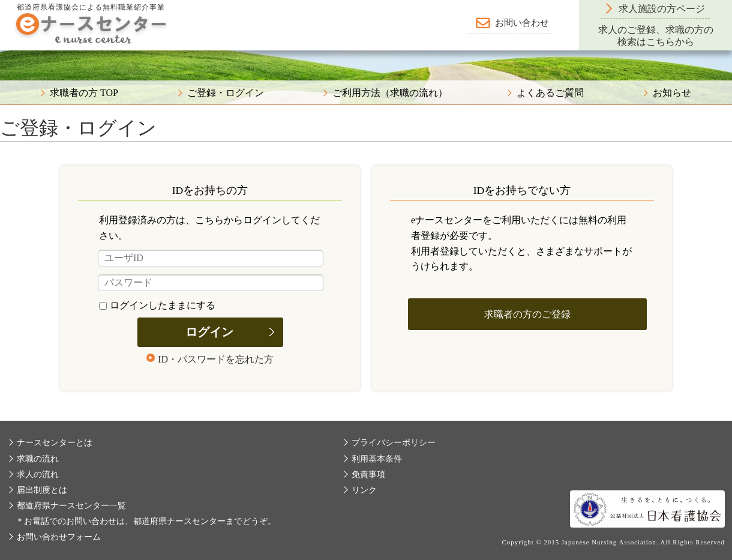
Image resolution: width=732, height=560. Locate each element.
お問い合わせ (522, 23)
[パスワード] (211, 283)
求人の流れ (38, 474)
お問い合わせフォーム (59, 537)
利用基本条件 (377, 459)
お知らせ (672, 93)
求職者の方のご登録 (527, 314)
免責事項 (368, 474)
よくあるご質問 (550, 93)
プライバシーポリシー (394, 443)
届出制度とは (42, 490)
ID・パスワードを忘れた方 (216, 359)
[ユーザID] (211, 258)
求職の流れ (38, 459)
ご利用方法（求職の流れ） (390, 93)
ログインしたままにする (157, 305)
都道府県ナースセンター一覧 (71, 506)
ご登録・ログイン (226, 93)
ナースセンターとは (55, 443)
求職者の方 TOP (84, 93)
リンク (364, 490)
